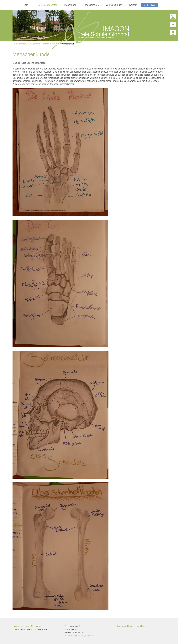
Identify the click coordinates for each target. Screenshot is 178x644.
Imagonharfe (70, 5)
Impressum (122, 626)
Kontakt (133, 5)
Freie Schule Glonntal (46, 5)
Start (26, 5)
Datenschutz (134, 626)
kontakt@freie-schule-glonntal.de (79, 636)
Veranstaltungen (114, 5)
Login (145, 626)
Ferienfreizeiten (91, 5)
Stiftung (149, 5)
